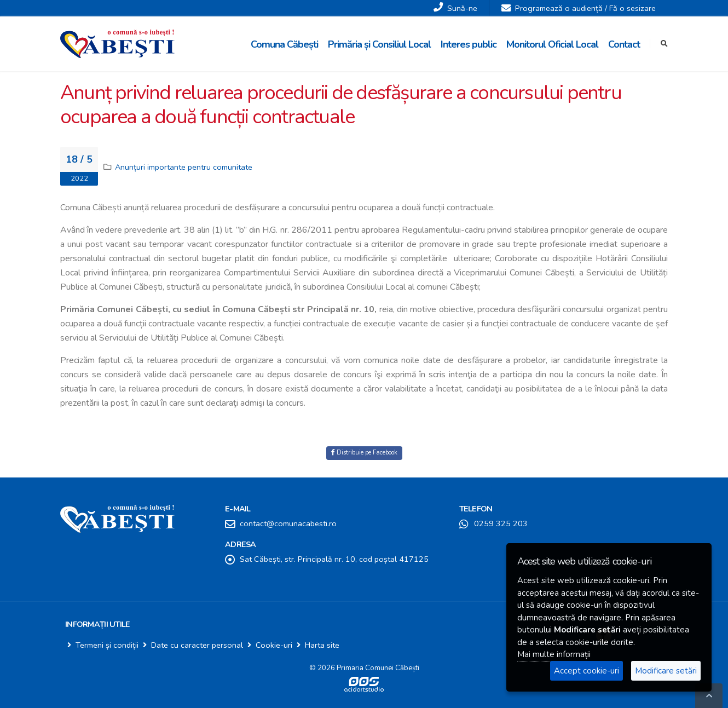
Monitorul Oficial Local (552, 44)
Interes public (469, 44)
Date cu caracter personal (197, 645)
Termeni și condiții (107, 645)
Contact (624, 44)
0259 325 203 (501, 523)
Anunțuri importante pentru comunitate (184, 167)
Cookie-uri (274, 645)
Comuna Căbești (284, 44)
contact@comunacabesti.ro (288, 523)
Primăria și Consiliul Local (379, 44)
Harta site (322, 645)
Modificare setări (666, 671)
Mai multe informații (554, 654)
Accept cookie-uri (587, 671)
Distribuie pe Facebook (364, 453)
